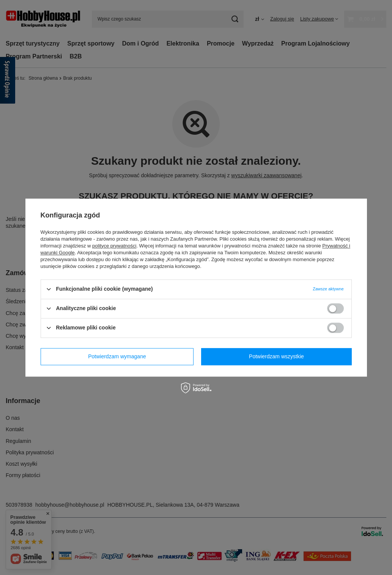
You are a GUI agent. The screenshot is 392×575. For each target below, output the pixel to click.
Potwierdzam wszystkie (276, 356)
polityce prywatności (114, 246)
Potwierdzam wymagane (117, 356)
